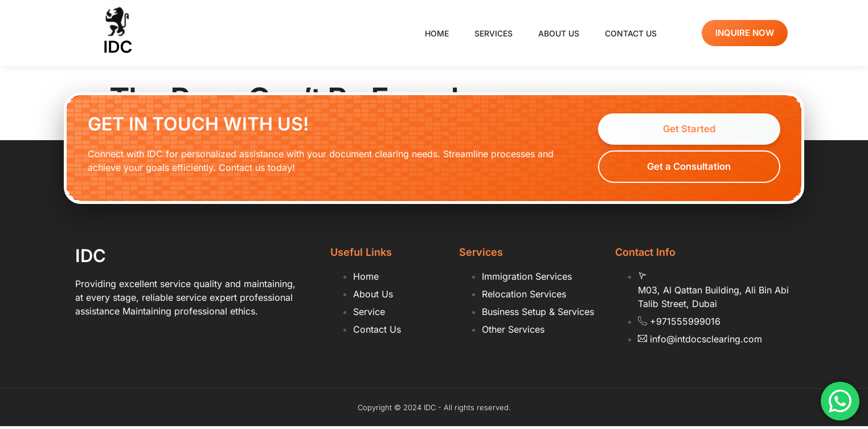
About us (559, 33)
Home (437, 33)
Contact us (631, 33)
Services (494, 33)
